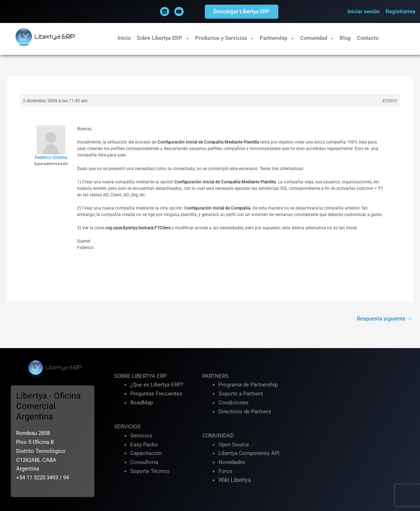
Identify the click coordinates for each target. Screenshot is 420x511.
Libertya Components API (249, 453)
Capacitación (146, 453)
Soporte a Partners (241, 394)
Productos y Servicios (225, 38)
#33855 (390, 101)
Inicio (124, 38)
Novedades (232, 462)
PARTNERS (215, 376)
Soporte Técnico (150, 471)
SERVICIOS (127, 427)
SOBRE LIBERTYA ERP (140, 376)
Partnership (277, 38)
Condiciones (233, 403)
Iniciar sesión (364, 11)
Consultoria (144, 462)
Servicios (141, 436)
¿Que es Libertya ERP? (157, 385)
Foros (225, 471)
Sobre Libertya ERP (163, 38)
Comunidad (317, 38)
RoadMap (141, 403)
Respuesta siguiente (384, 319)
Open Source (234, 445)
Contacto (368, 38)
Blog (345, 38)
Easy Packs (144, 445)
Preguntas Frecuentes (156, 394)
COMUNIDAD (218, 436)
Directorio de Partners (245, 412)
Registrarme (400, 11)
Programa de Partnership (248, 385)
